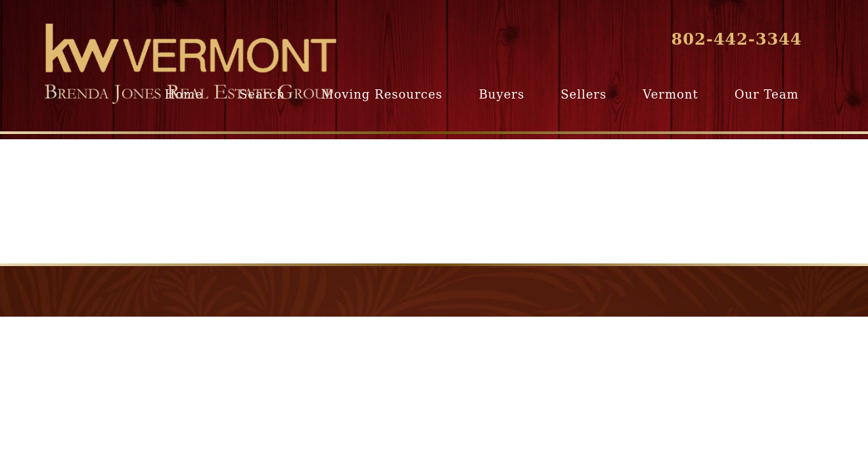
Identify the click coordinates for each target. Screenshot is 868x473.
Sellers (583, 94)
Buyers (502, 94)
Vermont (670, 94)
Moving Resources (382, 94)
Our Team (767, 94)
